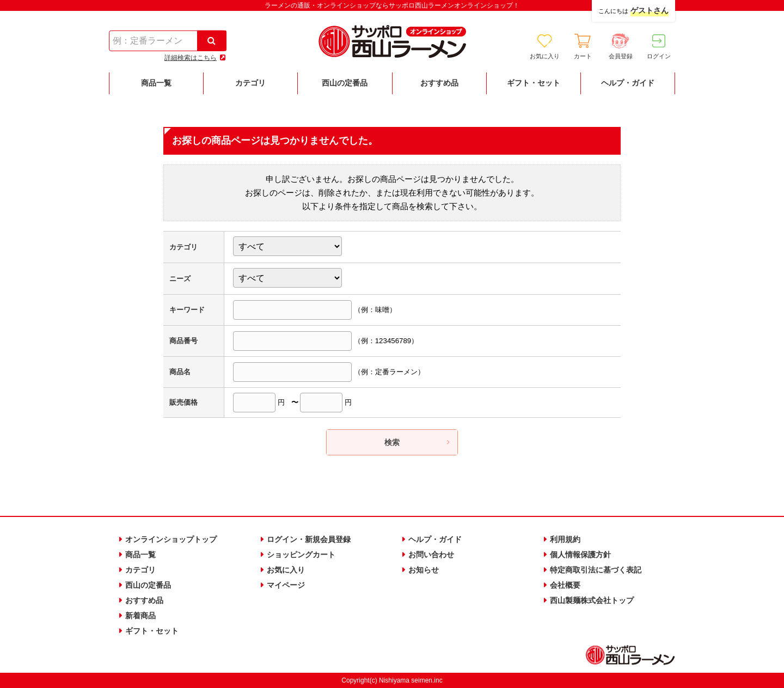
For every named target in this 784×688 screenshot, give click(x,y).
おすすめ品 (144, 600)
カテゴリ (140, 569)
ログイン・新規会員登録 (309, 539)
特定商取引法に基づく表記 (596, 569)
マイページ (286, 585)
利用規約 (565, 539)
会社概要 (565, 585)
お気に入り (286, 569)
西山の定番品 (148, 585)
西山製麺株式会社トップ (592, 600)
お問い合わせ (431, 554)
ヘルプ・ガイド (435, 539)
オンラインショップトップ (171, 539)
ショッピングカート (301, 554)
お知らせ (424, 569)
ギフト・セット (152, 630)
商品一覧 (140, 554)
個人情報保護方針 (580, 554)
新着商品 (140, 615)
